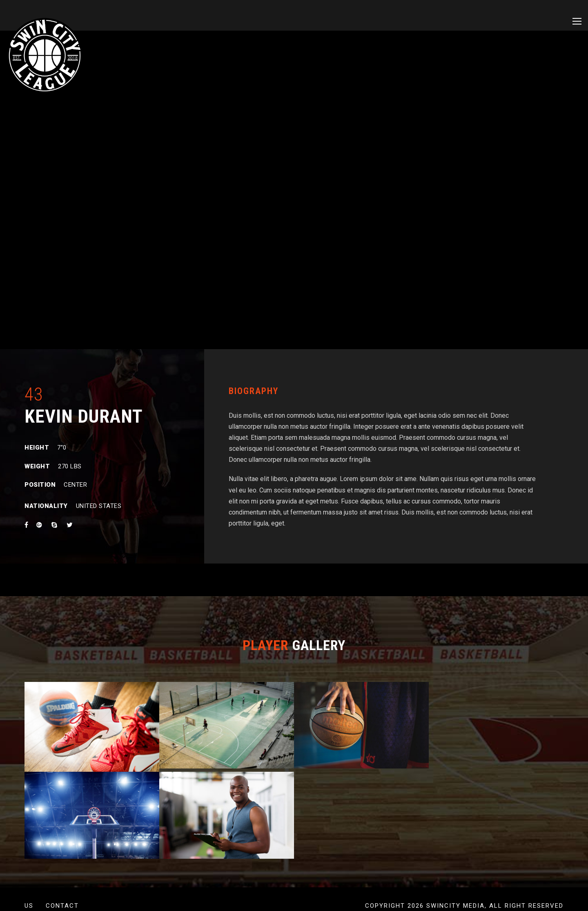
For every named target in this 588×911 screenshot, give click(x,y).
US (29, 906)
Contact (62, 906)
